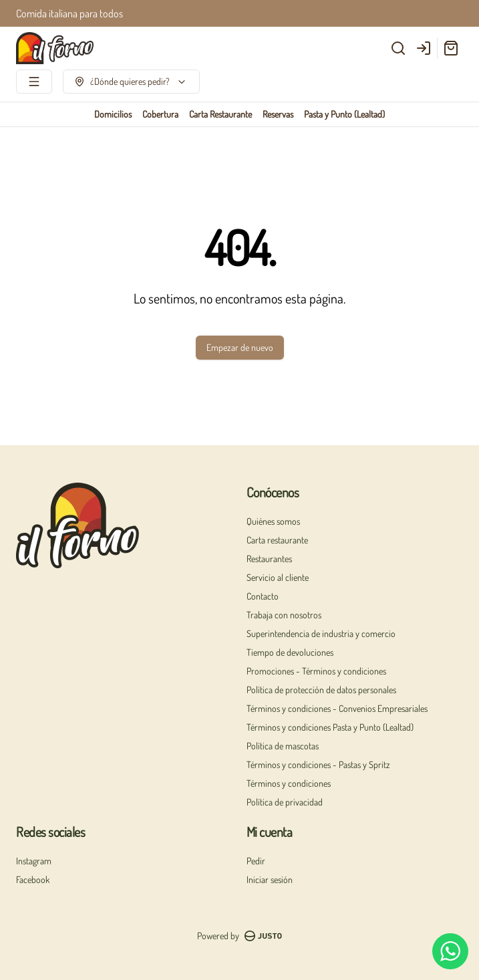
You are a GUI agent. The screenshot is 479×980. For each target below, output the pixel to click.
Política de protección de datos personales (321, 690)
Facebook (33, 879)
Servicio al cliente (278, 577)
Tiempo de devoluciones (290, 652)
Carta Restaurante (220, 114)
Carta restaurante (277, 540)
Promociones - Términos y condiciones (316, 671)
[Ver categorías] (34, 82)
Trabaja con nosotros (284, 615)
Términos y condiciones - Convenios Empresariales (337, 708)
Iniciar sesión (270, 879)
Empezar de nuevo (240, 347)
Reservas (278, 114)
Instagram (34, 861)
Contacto (263, 596)
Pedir (256, 861)
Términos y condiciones (289, 783)
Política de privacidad (285, 802)
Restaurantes (269, 559)
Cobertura (160, 114)
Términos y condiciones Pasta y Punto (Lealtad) (330, 727)
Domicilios (113, 114)
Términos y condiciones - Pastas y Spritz (318, 764)
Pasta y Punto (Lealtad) (344, 114)
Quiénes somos (273, 521)
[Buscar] (398, 48)
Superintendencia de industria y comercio (321, 633)
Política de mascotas (283, 746)
